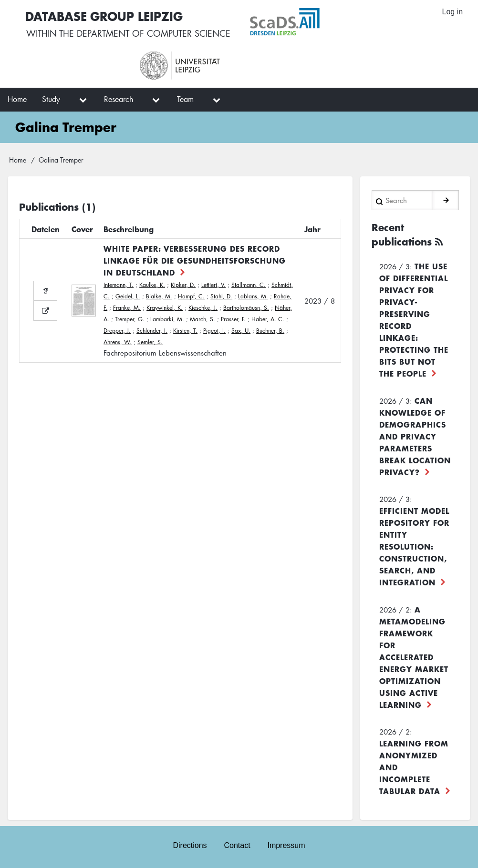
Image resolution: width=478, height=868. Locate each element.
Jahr (312, 229)
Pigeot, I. (214, 331)
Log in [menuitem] (452, 12)
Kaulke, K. (152, 285)
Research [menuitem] (119, 99)
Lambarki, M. (167, 319)
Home (18, 160)
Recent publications (402, 234)
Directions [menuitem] (190, 845)
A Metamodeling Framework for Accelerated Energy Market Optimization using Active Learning (414, 657)
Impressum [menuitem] (286, 845)
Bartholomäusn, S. (246, 308)
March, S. (203, 319)
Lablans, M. (253, 296)
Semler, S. (150, 342)
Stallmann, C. (249, 285)
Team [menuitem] (185, 99)
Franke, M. (127, 308)
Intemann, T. (119, 285)
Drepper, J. (117, 331)
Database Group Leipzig (105, 16)
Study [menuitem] (51, 99)
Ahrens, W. (118, 342)
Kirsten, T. (185, 331)
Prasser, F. (233, 319)
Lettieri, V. (213, 285)
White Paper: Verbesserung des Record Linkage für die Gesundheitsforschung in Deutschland (195, 260)
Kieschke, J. (203, 308)
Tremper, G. (130, 319)
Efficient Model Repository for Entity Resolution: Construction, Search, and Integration (414, 546)
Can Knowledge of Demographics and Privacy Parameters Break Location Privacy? (415, 436)
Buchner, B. (270, 331)
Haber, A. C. (268, 319)
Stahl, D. (221, 296)
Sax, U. (241, 331)
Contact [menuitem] (237, 845)
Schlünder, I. (152, 331)
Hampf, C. (191, 296)
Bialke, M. (159, 296)
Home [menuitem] (17, 99)
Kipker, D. (183, 285)
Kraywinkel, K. (165, 308)
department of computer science (154, 33)
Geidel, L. (128, 296)
